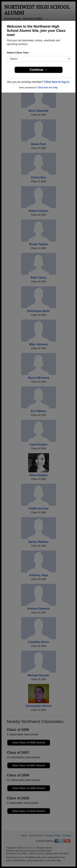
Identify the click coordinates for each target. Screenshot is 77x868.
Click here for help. (48, 87)
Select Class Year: (18, 53)
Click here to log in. (57, 82)
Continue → (38, 70)
